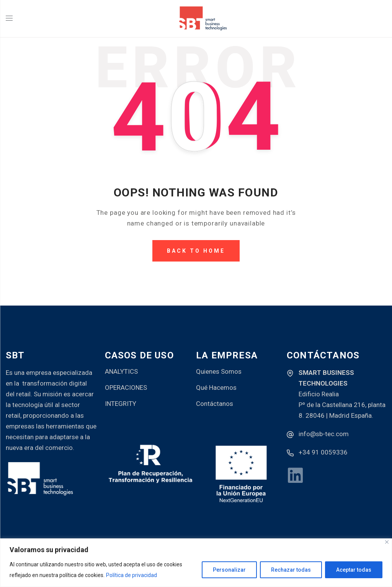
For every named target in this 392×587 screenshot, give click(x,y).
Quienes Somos (219, 371)
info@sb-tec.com (324, 434)
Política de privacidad (131, 575)
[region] (196, 563)
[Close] (387, 542)
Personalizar (229, 570)
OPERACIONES (126, 388)
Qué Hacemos (216, 388)
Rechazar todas (291, 570)
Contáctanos (215, 404)
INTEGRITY (121, 404)
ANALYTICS (121, 371)
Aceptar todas (354, 570)
